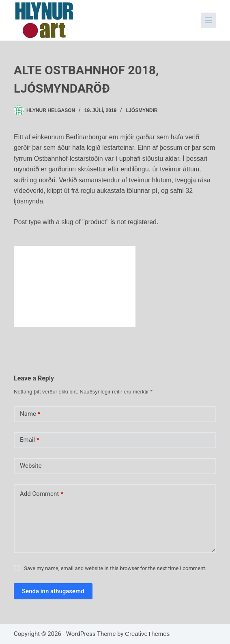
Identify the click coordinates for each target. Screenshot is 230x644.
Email (29, 440)
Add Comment (41, 494)
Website (31, 466)
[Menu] (209, 20)
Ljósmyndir (142, 110)
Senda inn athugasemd (53, 591)
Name (30, 414)
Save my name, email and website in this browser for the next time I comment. (115, 568)
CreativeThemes (147, 634)
